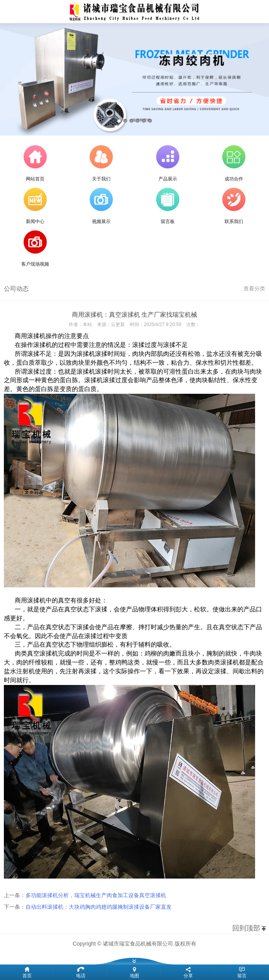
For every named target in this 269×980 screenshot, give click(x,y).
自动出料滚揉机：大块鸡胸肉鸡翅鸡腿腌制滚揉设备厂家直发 (99, 907)
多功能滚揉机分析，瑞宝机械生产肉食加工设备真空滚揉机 (96, 895)
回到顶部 (246, 928)
